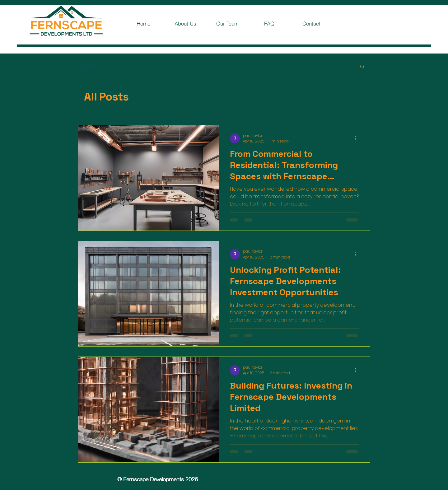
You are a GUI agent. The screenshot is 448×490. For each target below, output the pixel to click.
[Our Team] (227, 23)
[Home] (143, 23)
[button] (362, 67)
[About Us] (185, 23)
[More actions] (358, 138)
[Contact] (311, 23)
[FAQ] (269, 23)
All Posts (87, 66)
